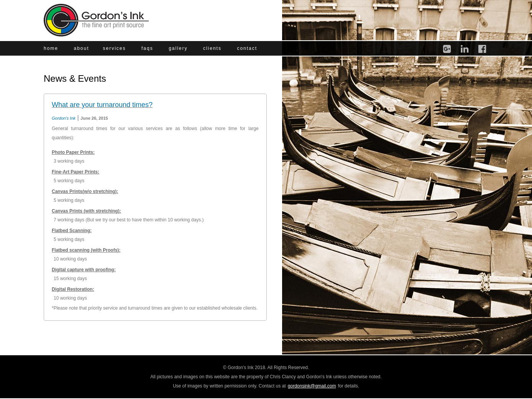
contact (247, 48)
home (51, 48)
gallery (178, 48)
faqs (147, 48)
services (115, 48)
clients (212, 48)
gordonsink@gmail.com (312, 386)
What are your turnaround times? (102, 105)
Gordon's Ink (64, 118)
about (81, 48)
